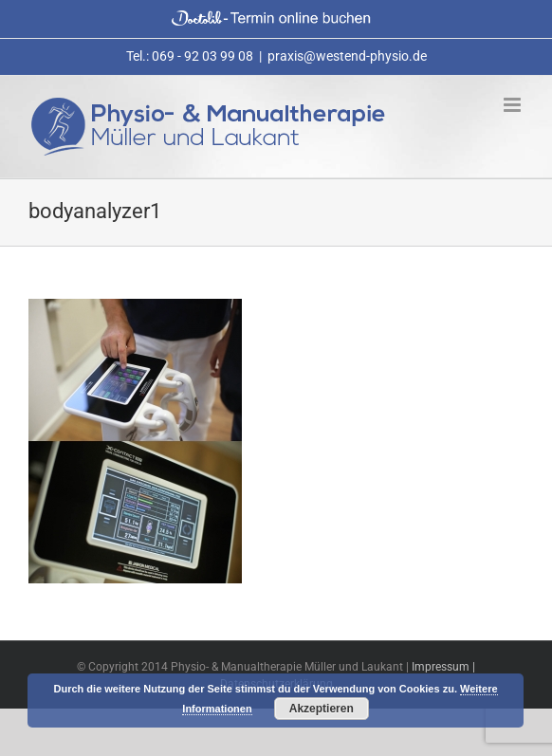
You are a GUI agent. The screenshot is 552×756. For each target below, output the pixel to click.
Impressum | (443, 667)
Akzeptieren (322, 709)
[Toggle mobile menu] (514, 105)
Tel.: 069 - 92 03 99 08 (190, 56)
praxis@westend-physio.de (347, 56)
